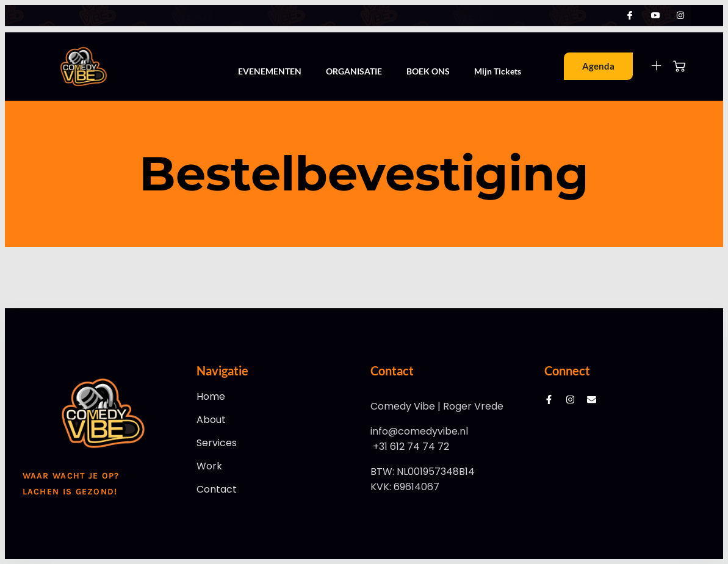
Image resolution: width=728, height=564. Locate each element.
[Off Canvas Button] (649, 66)
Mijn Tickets (498, 71)
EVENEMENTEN (270, 71)
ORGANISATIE (354, 71)
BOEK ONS (428, 71)
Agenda (598, 66)
